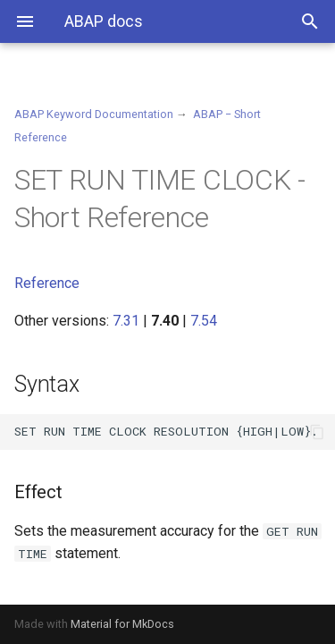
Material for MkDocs (122, 624)
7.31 (126, 321)
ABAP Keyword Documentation (94, 114)
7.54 (204, 321)
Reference (47, 283)
